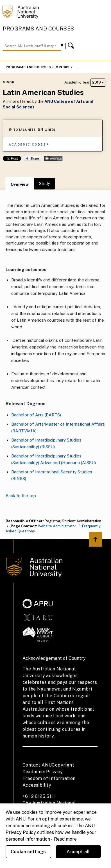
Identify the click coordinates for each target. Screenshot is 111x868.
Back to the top (21, 496)
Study (44, 184)
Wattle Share (53, 158)
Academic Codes (29, 144)
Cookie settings (28, 852)
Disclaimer (34, 772)
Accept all (78, 852)
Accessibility (37, 785)
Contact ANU (37, 765)
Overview (20, 184)
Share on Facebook (32, 158)
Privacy (55, 772)
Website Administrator (57, 526)
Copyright (63, 765)
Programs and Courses (38, 29)
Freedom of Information (49, 778)
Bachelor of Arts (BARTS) (36, 415)
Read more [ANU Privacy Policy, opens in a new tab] (65, 839)
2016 (98, 82)
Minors (63, 67)
